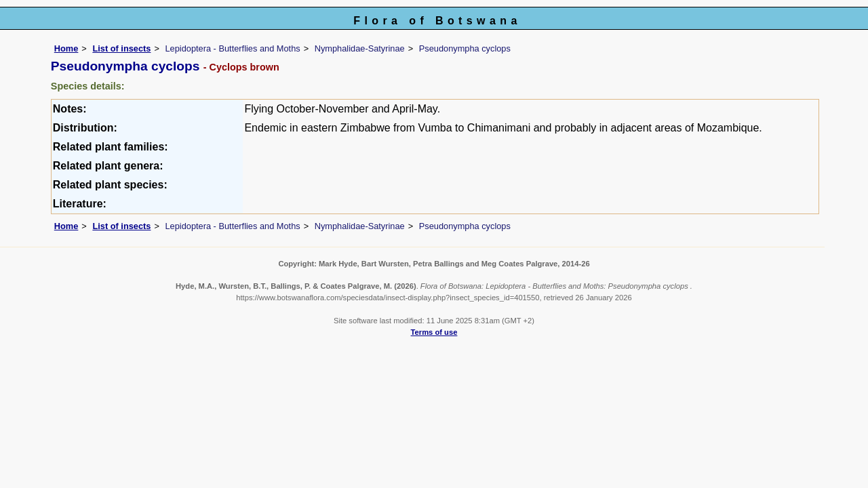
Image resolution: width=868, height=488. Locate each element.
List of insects (121, 48)
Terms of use (434, 332)
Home (66, 48)
